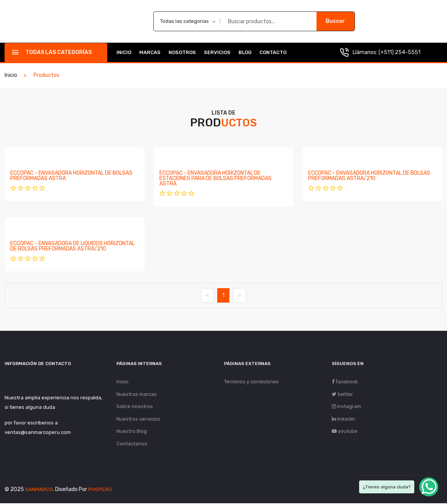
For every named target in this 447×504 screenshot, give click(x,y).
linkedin (344, 419)
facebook (345, 382)
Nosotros (182, 52)
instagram (346, 407)
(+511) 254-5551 (399, 52)
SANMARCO (39, 490)
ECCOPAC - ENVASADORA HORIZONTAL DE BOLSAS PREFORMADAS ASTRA (71, 176)
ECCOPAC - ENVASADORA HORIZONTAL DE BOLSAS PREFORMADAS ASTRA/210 (369, 176)
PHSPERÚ (100, 490)
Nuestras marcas (137, 394)
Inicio (124, 52)
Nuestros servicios (138, 419)
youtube (345, 432)
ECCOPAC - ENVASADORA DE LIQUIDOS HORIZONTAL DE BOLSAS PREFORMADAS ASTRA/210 (72, 246)
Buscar (335, 21)
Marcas (150, 52)
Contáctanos (132, 444)
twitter (342, 394)
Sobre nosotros (135, 407)
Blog (245, 52)
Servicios (217, 52)
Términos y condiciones (251, 382)
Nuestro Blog (132, 432)
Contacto (273, 52)
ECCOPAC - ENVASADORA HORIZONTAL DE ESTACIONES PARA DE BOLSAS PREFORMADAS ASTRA (216, 178)
